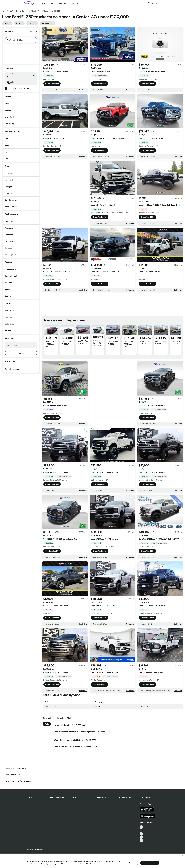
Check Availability (52, 84)
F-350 (40, 11)
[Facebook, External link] (141, 830)
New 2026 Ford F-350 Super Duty (51, 344)
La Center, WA (25, 11)
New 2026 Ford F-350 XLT (67, 343)
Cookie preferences (129, 863)
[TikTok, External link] (141, 827)
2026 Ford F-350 (51, 707)
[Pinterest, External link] (141, 841)
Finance (75, 3)
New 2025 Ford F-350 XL (145, 342)
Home (4, 11)
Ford (34, 11)
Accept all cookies (150, 863)
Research (63, 3)
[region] (92, 861)
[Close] (182, 856)
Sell (52, 3)
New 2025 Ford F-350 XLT (176, 342)
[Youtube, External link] (141, 834)
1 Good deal (144, 707)
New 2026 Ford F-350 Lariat (83, 342)
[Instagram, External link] (141, 837)
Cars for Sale (13, 11)
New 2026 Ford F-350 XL (113, 343)
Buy (44, 3)
